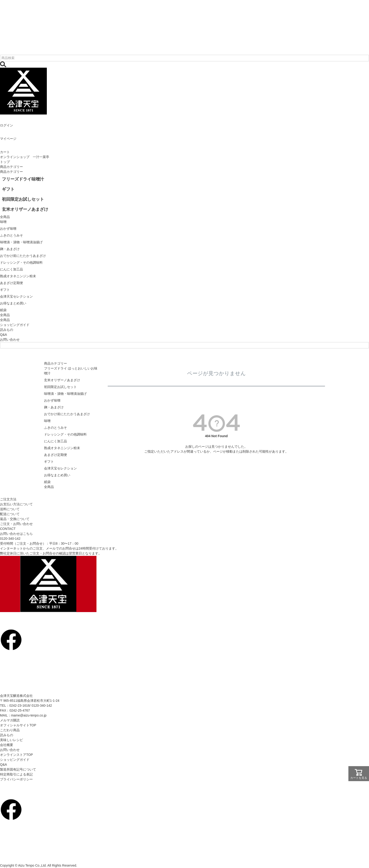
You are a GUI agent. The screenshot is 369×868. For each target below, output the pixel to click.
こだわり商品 (10, 730)
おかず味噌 (52, 400)
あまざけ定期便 (55, 455)
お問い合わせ (10, 340)
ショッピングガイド (15, 325)
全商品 (5, 320)
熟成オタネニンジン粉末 (62, 448)
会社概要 (7, 745)
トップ (5, 162)
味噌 (47, 421)
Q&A (4, 335)
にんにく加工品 (55, 441)
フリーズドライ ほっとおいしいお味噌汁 (71, 371)
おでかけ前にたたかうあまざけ (67, 414)
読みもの (7, 330)
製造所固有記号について (18, 769)
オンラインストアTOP (17, 755)
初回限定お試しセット (60, 387)
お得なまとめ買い (57, 475)
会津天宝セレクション (60, 468)
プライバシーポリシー (16, 779)
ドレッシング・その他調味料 (65, 434)
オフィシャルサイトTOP (18, 725)
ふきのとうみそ (55, 428)
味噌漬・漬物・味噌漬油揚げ (65, 394)
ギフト (49, 462)
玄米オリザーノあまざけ (62, 380)
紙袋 (47, 482)
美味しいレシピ (11, 740)
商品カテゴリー (11, 167)
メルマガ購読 (10, 720)
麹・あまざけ (54, 407)
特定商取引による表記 (16, 774)
